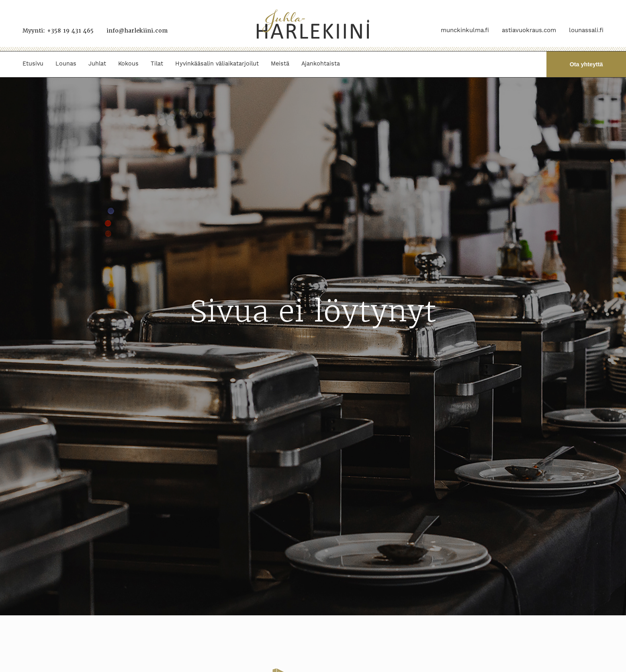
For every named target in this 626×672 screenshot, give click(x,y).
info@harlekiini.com (137, 31)
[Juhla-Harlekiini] (313, 25)
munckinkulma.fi (465, 30)
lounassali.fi (586, 30)
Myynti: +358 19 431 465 (58, 31)
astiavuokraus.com (529, 30)
